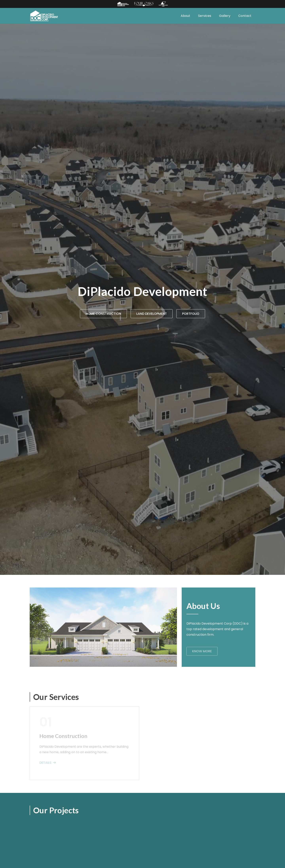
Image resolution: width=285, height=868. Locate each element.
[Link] (123, 4)
